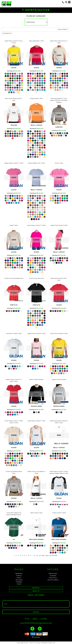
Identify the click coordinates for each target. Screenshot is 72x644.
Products (19, 576)
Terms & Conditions (53, 580)
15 (40, 556)
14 (37, 556)
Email (4, 599)
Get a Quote (19, 580)
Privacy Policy (53, 578)
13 (34, 556)
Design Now (19, 573)
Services (19, 578)
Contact (19, 584)
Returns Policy (53, 573)
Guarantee (53, 576)
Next (43, 556)
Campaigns (19, 582)
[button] (66, 2)
